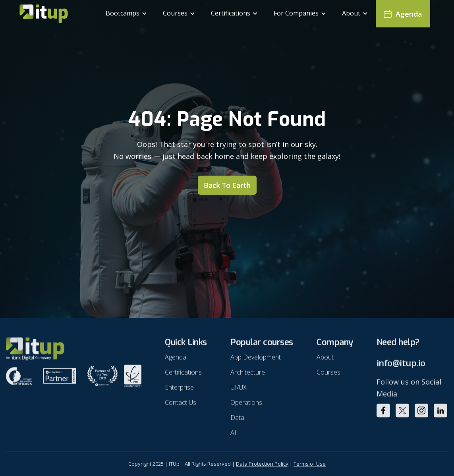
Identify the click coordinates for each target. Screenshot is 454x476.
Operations (246, 405)
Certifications (183, 375)
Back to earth (227, 185)
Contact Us (181, 405)
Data (237, 420)
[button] (126, 14)
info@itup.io (401, 366)
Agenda (176, 360)
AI (233, 435)
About (325, 360)
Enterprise (179, 390)
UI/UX (239, 390)
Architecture (248, 375)
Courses (328, 375)
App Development (256, 360)
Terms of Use (310, 464)
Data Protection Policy (262, 464)
